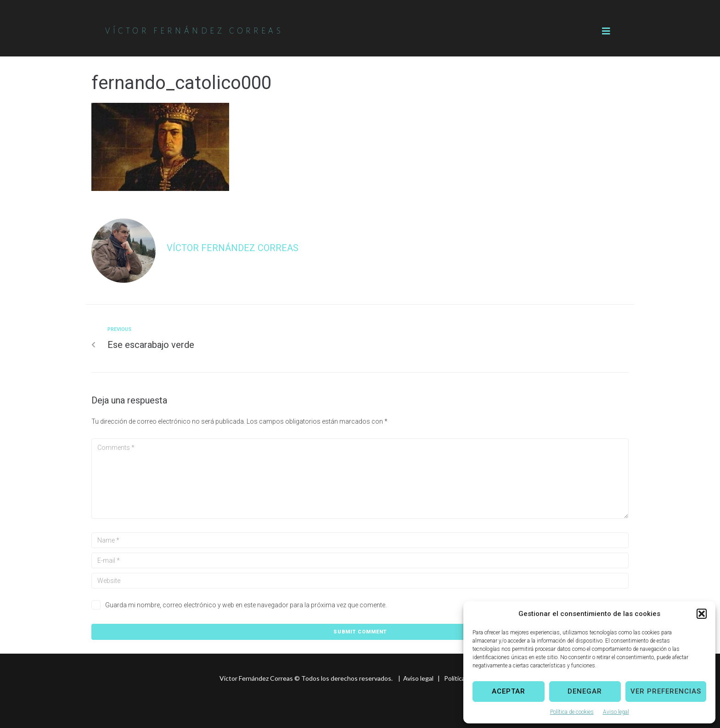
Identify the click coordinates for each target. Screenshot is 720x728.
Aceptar (509, 691)
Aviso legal (616, 712)
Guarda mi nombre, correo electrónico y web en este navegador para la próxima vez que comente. (246, 605)
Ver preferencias (666, 691)
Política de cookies (572, 712)
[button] (702, 614)
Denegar (585, 691)
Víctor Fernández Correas (233, 248)
